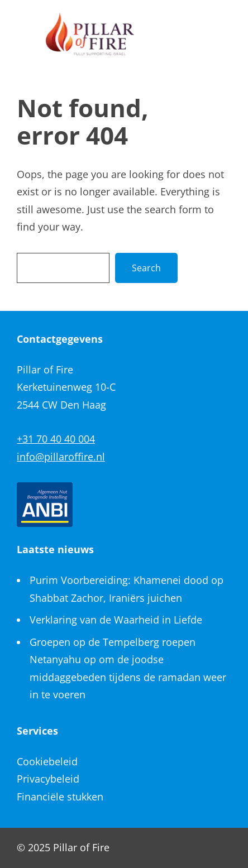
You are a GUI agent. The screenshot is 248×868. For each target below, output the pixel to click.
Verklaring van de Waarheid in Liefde (116, 620)
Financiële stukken (60, 797)
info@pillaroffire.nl (61, 457)
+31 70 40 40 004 (56, 439)
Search (146, 268)
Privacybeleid (48, 779)
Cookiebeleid (47, 761)
